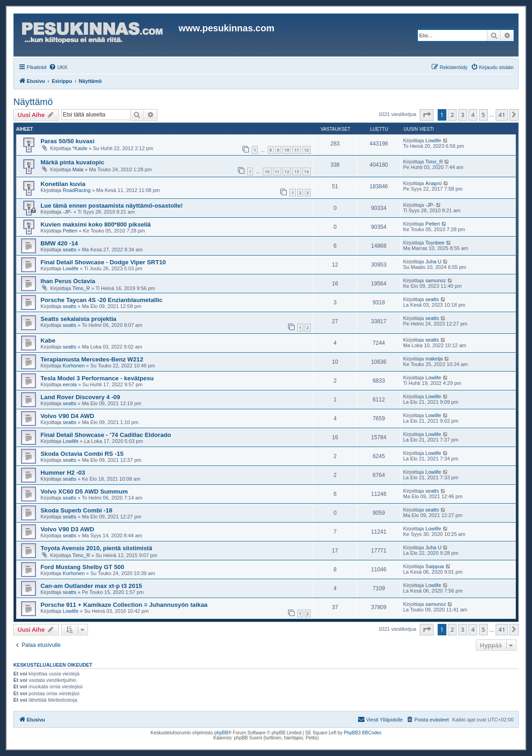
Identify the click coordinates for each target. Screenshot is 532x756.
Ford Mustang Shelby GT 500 (82, 567)
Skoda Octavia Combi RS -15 (82, 454)
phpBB (221, 733)
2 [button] (452, 115)
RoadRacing (77, 190)
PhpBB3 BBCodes (363, 733)
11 (296, 150)
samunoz (436, 280)
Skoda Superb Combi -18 (76, 510)
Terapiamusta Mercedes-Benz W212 (92, 359)
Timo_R (434, 162)
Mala (78, 169)
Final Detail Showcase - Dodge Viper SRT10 (103, 262)
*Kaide (80, 148)
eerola (70, 384)
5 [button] (483, 115)
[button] (427, 115)
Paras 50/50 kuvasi (67, 141)
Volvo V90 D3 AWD (67, 529)
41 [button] (502, 115)
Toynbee (435, 243)
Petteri (70, 231)
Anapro (433, 183)
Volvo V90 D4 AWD (67, 416)
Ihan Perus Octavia (68, 281)
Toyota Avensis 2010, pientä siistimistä (96, 548)
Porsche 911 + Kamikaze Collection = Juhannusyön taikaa (124, 605)
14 (306, 172)
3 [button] (463, 115)
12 (306, 150)
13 (296, 172)
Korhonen (74, 366)
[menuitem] (58, 67)
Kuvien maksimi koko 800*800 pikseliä (96, 224)
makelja (434, 359)
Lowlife (433, 140)
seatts (69, 250)
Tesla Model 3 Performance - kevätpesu (97, 378)
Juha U (433, 262)
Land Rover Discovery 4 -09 (80, 397)
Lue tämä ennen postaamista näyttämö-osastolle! (112, 206)
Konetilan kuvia (63, 184)
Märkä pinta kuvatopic (72, 162)
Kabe (48, 340)
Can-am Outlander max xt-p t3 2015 (91, 586)
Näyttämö (33, 102)
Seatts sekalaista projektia (78, 319)
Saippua (434, 566)
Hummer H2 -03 (63, 473)
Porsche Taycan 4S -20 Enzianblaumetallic (101, 300)
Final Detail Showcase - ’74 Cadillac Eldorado (106, 435)
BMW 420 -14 (59, 243)
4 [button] (473, 115)
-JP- (67, 212)
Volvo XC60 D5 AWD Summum (84, 491)
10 (287, 150)
